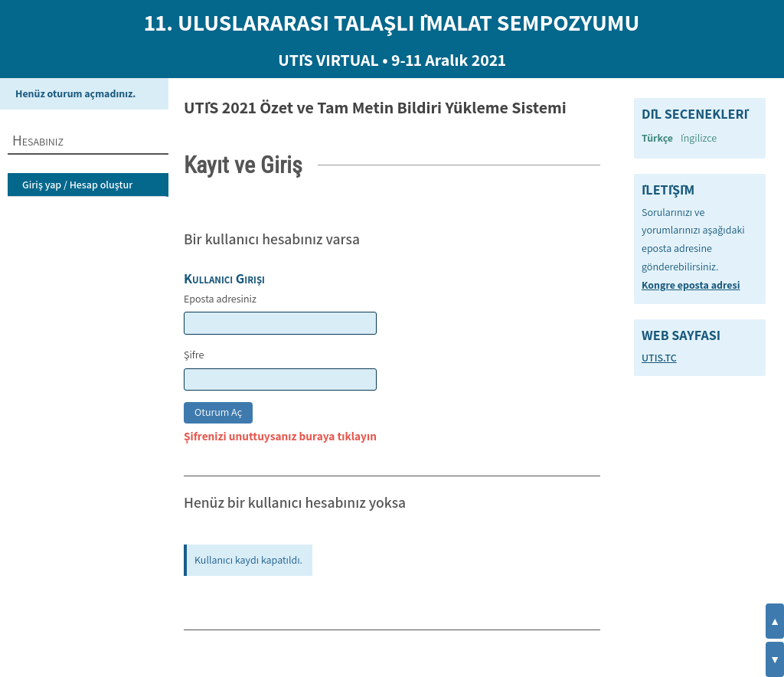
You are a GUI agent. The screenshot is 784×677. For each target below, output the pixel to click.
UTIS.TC (659, 358)
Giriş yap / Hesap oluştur (77, 185)
